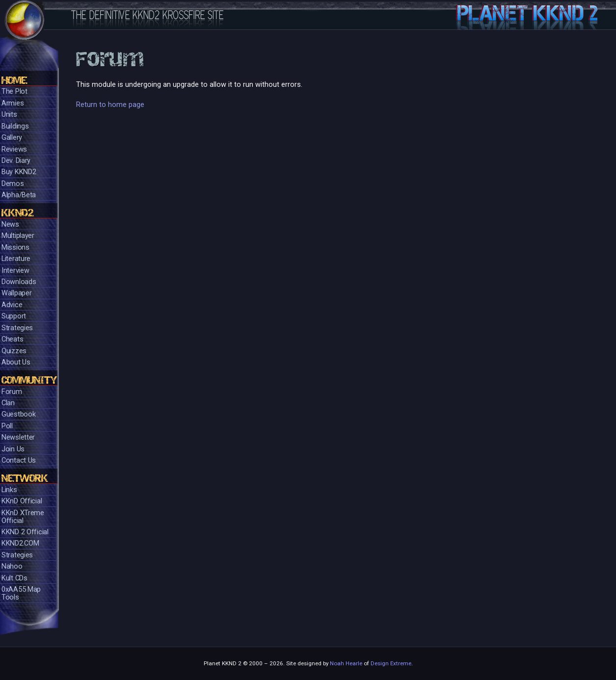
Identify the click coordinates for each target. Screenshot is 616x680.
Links (9, 490)
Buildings (15, 126)
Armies (13, 103)
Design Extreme (391, 663)
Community (29, 380)
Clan (8, 403)
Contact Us (19, 460)
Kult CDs (14, 578)
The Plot (14, 92)
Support (14, 316)
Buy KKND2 (19, 172)
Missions (15, 248)
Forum (12, 392)
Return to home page (110, 105)
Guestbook (18, 414)
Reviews (14, 149)
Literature (16, 259)
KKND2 (17, 213)
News (10, 224)
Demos (13, 184)
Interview (15, 271)
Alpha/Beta (19, 195)
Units (9, 115)
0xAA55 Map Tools (21, 593)
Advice (12, 305)
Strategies (17, 328)
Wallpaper (16, 293)
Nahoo (12, 566)
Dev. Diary (16, 161)
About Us (16, 362)
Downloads (19, 282)
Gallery (12, 138)
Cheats (12, 339)
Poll (7, 426)
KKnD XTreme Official (23, 517)
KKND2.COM (20, 543)
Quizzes (14, 351)
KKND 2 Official (25, 532)
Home (14, 80)
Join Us (13, 449)
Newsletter (18, 437)
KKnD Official (22, 501)
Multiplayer (18, 236)
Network (25, 478)
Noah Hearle (346, 663)
